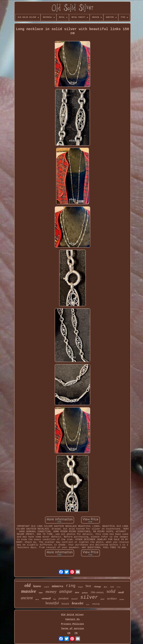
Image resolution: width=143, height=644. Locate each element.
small (121, 592)
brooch (65, 604)
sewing (96, 604)
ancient (27, 598)
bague (81, 587)
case (112, 587)
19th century (97, 592)
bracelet (78, 603)
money (51, 591)
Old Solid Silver (72, 615)
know (37, 586)
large (88, 604)
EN (69, 633)
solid (111, 591)
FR (76, 633)
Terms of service (72, 629)
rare (41, 593)
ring (71, 586)
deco (106, 587)
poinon (85, 593)
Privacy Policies (72, 624)
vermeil (46, 598)
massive (29, 591)
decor (37, 599)
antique (66, 591)
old (27, 585)
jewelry (122, 599)
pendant (64, 598)
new (77, 592)
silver (89, 597)
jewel (102, 599)
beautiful (52, 603)
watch (47, 587)
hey (55, 599)
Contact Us (72, 619)
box (88, 586)
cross (119, 587)
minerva (58, 586)
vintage (98, 587)
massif (74, 599)
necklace (112, 599)
